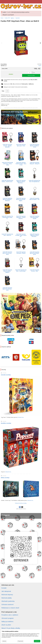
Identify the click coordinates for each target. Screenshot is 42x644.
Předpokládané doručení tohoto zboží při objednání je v (21, 80)
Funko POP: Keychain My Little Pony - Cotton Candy (7, 164)
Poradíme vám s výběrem (10, 615)
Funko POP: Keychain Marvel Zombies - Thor (35, 199)
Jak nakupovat (6, 591)
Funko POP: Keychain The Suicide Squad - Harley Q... (7, 217)
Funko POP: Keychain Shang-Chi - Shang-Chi (35, 163)
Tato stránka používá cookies (10, 631)
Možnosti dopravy (7, 595)
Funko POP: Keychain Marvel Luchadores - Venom (35, 146)
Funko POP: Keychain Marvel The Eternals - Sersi (7, 289)
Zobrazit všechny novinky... (21, 503)
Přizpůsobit (20, 641)
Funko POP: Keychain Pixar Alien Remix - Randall (35, 217)
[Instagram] (21, 547)
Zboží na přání (6, 625)
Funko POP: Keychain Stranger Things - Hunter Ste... (21, 235)
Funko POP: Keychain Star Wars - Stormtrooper (21, 270)
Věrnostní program (8, 618)
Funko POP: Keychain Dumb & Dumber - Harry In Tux (21, 164)
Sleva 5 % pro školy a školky (11, 628)
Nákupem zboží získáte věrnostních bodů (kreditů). (16, 87)
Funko (40, 66)
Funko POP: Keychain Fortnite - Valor (35, 270)
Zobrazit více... (21, 417)
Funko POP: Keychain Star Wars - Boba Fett (7, 235)
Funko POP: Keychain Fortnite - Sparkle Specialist (7, 146)
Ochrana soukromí (7, 604)
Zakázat (4, 641)
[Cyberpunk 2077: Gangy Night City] (21, 118)
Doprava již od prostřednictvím (19, 84)
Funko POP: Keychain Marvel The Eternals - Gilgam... (21, 199)
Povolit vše (37, 641)
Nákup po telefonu (7, 622)
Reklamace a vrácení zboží (10, 608)
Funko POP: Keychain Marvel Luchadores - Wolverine (7, 199)
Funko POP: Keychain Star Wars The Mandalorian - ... (35, 182)
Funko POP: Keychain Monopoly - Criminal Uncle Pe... (21, 217)
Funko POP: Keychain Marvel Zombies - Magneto (7, 271)
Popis (3, 91)
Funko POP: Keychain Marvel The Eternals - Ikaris (7, 253)
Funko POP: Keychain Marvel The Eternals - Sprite (35, 253)
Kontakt (4, 588)
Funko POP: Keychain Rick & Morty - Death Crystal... (7, 181)
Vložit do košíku (31, 75)
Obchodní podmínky (8, 601)
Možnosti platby (7, 598)
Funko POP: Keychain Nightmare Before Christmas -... (21, 182)
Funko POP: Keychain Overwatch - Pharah (21, 253)
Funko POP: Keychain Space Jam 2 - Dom (21, 145)
